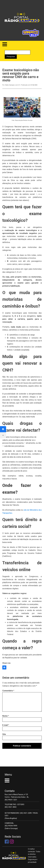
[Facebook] (3, 429)
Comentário (8, 691)
